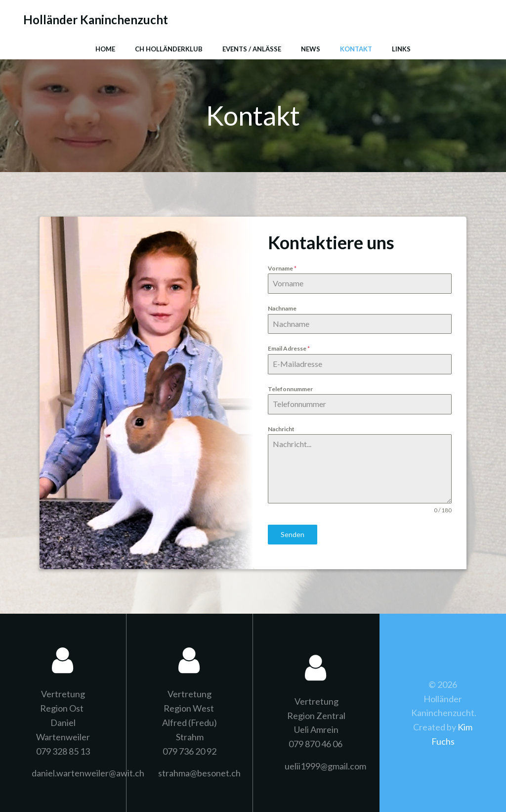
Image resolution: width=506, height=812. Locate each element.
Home (105, 49)
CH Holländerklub (169, 49)
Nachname (282, 308)
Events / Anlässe (252, 49)
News (311, 49)
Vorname (282, 268)
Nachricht (281, 429)
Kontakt (356, 49)
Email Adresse (289, 348)
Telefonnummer (290, 389)
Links (401, 49)
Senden (293, 534)
